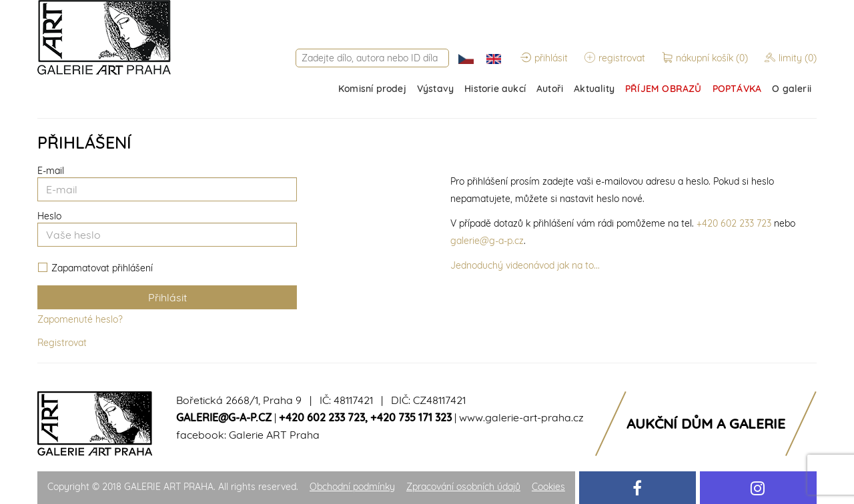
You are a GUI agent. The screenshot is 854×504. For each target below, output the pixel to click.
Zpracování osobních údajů (463, 487)
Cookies (548, 487)
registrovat (615, 58)
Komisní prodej (372, 89)
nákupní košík (706, 58)
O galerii (792, 89)
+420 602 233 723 (734, 223)
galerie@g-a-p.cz (487, 241)
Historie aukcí (495, 89)
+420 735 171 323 (411, 417)
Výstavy (435, 89)
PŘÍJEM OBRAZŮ (664, 89)
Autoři (550, 89)
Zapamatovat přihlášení (95, 268)
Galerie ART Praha (274, 435)
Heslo (49, 216)
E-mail (51, 171)
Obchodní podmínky (352, 487)
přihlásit (544, 58)
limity (791, 58)
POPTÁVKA (737, 89)
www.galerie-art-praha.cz (521, 417)
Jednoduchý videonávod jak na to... (525, 265)
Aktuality (594, 89)
